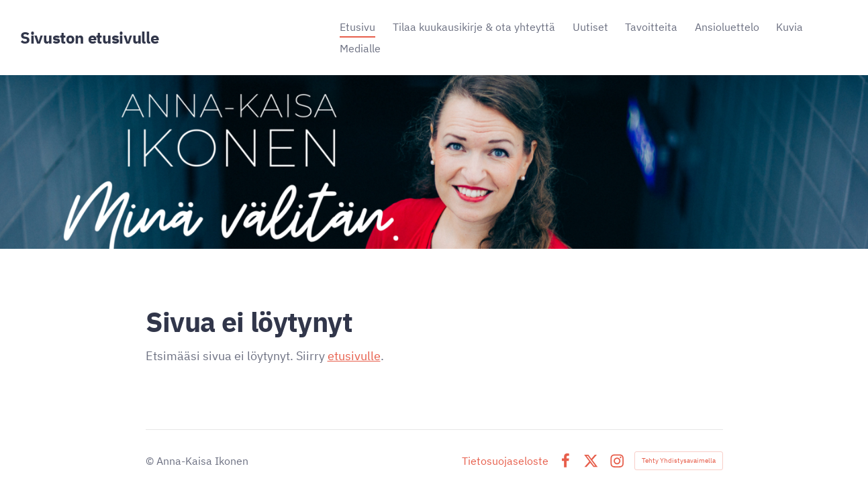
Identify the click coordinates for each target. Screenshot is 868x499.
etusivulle (354, 356)
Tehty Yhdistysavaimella (679, 460)
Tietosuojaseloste (505, 461)
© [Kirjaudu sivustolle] (151, 461)
